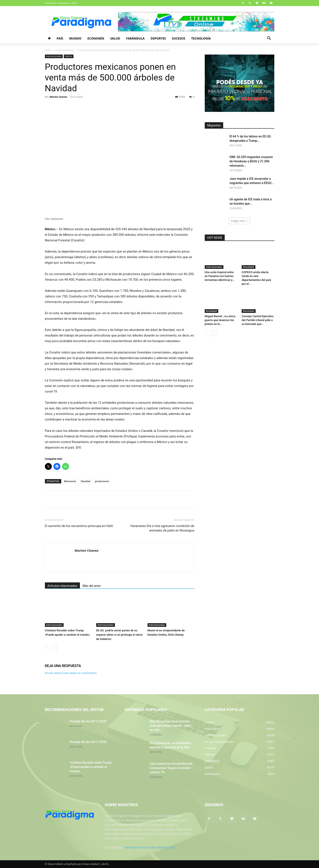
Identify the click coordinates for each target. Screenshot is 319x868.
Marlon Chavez (58, 97)
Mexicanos (70, 481)
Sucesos (179, 38)
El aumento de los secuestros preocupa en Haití (79, 526)
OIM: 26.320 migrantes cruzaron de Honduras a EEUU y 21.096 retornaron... (251, 161)
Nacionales (249, 311)
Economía (96, 38)
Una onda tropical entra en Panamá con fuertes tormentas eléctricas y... (220, 276)
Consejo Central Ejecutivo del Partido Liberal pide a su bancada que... (258, 320)
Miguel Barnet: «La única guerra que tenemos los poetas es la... (220, 320)
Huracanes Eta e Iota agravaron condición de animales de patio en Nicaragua (162, 528)
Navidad (85, 481)
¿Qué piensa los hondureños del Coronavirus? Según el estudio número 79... (171, 768)
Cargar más (240, 221)
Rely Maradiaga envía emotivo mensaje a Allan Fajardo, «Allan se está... (171, 726)
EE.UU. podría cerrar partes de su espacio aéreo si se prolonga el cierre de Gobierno (119, 635)
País (60, 38)
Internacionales (65, 50)
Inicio (48, 50)
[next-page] (54, 648)
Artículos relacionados (63, 586)
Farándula (135, 38)
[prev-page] (48, 648)
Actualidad (249, 267)
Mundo (75, 38)
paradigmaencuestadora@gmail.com (150, 847)
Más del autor (92, 586)
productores (102, 481)
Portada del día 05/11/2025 (88, 721)
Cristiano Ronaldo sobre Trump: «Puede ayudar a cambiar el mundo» (91, 767)
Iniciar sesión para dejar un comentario (71, 673)
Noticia (69, 56)
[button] (269, 39)
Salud (115, 38)
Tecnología (201, 38)
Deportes (158, 38)
